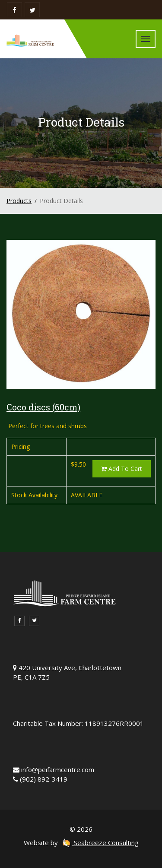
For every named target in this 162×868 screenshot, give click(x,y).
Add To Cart (122, 469)
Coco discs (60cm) (43, 407)
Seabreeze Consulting (100, 843)
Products (19, 201)
